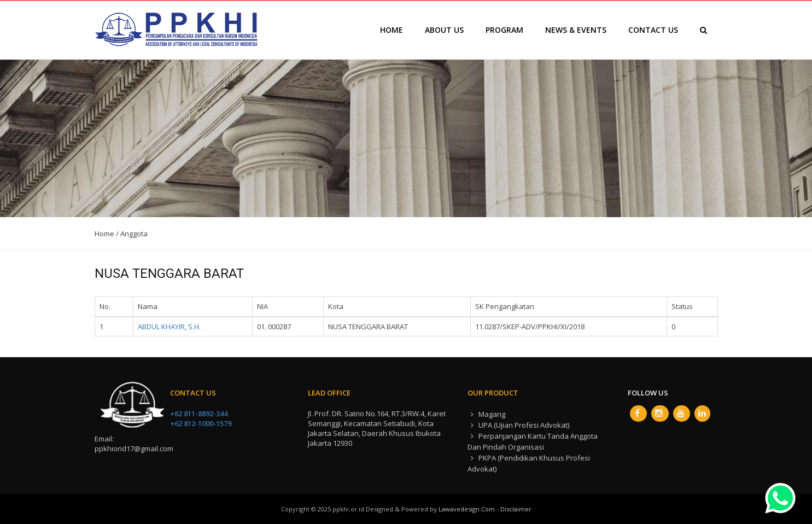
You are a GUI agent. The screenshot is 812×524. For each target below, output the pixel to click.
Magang (486, 414)
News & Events (576, 30)
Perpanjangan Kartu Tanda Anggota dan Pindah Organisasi (533, 441)
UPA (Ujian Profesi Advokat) (518, 425)
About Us (444, 30)
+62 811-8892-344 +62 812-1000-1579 (201, 418)
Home (392, 30)
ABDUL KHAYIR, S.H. (169, 327)
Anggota (134, 234)
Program (504, 30)
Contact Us (653, 30)
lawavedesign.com (467, 509)
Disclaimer (516, 509)
